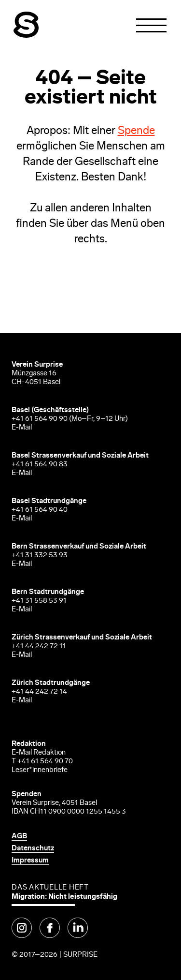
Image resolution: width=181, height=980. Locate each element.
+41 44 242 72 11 (39, 646)
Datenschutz (33, 849)
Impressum (30, 861)
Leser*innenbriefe (40, 770)
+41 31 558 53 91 (39, 601)
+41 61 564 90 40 (40, 510)
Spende (136, 131)
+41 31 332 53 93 (40, 556)
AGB (19, 837)
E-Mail (22, 428)
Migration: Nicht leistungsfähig (64, 897)
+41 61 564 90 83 (40, 465)
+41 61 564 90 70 (45, 762)
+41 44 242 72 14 (39, 692)
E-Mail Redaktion (39, 753)
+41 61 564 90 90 (40, 419)
